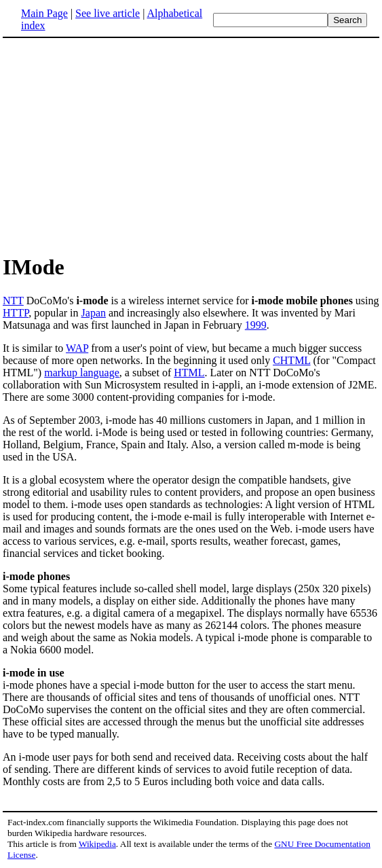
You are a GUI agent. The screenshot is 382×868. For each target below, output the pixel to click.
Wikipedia (97, 844)
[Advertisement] (117, 145)
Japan (94, 313)
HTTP (16, 313)
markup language (82, 373)
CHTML (291, 360)
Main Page (44, 13)
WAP (77, 348)
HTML (189, 373)
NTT (13, 301)
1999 (256, 325)
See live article (108, 13)
